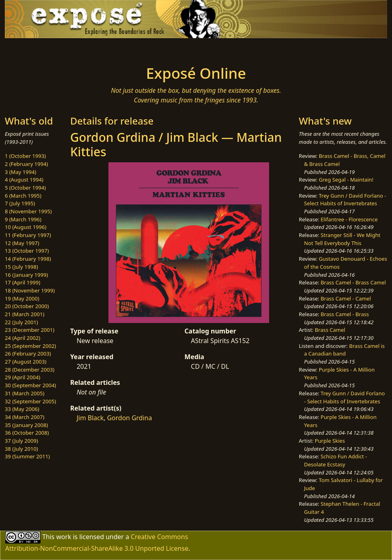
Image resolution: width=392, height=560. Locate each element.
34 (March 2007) (24, 417)
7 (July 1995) (20, 203)
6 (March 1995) (23, 196)
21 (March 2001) (24, 314)
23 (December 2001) (30, 330)
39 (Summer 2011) (27, 456)
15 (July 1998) (21, 267)
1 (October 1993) (25, 156)
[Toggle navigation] (72, 49)
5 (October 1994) (25, 188)
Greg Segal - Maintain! (346, 180)
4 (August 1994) (24, 180)
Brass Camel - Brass (345, 314)
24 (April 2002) (22, 338)
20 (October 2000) (27, 306)
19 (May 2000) (22, 298)
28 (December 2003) (30, 370)
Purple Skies (330, 441)
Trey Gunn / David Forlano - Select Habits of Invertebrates (345, 200)
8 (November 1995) (28, 211)
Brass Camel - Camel (346, 298)
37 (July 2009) (21, 441)
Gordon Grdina (129, 418)
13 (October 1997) (27, 251)
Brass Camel (330, 330)
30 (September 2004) (31, 385)
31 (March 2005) (24, 393)
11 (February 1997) (28, 235)
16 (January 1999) (26, 275)
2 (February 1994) (26, 164)
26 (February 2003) (28, 354)
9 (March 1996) (23, 219)
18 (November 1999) (30, 290)
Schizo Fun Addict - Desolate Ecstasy (336, 460)
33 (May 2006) (22, 409)
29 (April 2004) (22, 377)
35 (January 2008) (26, 425)
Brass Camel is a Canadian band (344, 350)
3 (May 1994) (20, 172)
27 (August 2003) (26, 362)
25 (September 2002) (31, 346)
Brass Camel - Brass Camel (353, 282)
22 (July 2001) (21, 322)
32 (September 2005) (31, 401)
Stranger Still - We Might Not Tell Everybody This (342, 239)
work (64, 536)
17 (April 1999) (22, 282)
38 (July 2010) (21, 449)
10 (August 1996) (26, 227)
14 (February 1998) (28, 259)
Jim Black (90, 418)
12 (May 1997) (22, 243)
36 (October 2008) (27, 433)
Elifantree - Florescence (349, 219)
